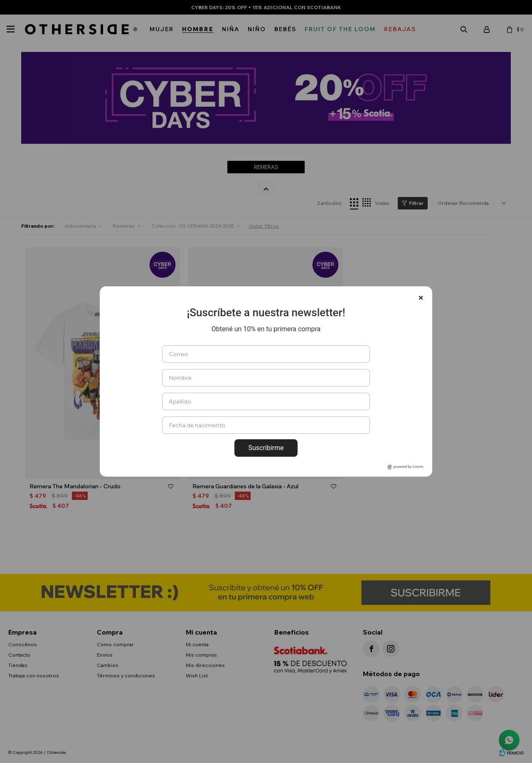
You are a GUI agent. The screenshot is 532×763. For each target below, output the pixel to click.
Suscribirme (266, 448)
